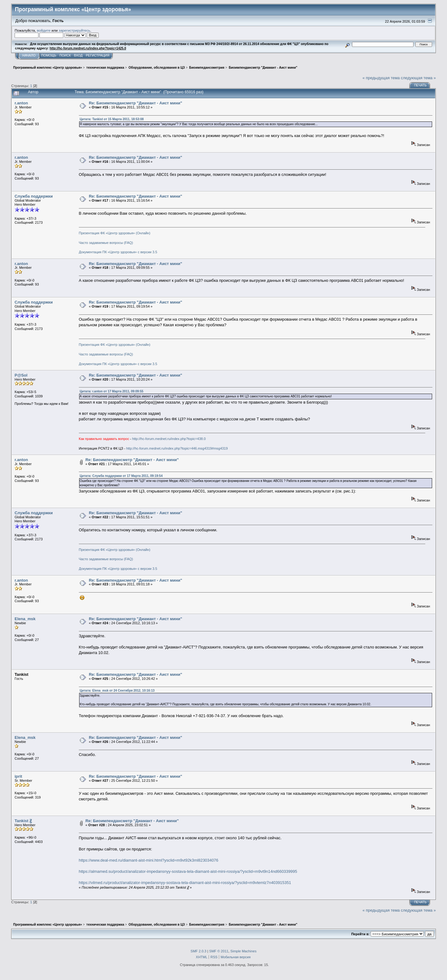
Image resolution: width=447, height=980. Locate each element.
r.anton (21, 103)
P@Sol (21, 375)
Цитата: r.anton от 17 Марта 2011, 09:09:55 (112, 391)
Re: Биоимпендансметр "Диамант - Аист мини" (135, 103)
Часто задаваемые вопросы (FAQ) (106, 243)
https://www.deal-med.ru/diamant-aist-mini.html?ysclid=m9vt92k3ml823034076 (149, 860)
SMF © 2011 (219, 951)
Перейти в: (360, 934)
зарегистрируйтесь (74, 30)
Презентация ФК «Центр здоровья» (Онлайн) (115, 233)
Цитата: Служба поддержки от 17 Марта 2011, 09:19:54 (121, 476)
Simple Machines (243, 951)
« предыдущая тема (381, 78)
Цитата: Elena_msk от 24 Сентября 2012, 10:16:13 (117, 691)
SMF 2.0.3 (199, 951)
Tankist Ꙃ (23, 821)
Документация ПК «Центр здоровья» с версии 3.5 (118, 252)
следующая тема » (418, 78)
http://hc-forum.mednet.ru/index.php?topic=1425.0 (88, 48)
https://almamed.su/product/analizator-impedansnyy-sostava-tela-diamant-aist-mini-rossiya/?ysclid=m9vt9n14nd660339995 (188, 871)
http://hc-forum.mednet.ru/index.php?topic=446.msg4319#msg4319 (177, 448)
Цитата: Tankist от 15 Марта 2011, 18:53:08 (112, 119)
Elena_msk (25, 619)
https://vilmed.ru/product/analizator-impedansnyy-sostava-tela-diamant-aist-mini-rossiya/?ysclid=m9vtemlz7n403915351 (185, 883)
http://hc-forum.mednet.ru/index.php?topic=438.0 (169, 439)
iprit (18, 776)
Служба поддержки (34, 196)
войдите (44, 30)
